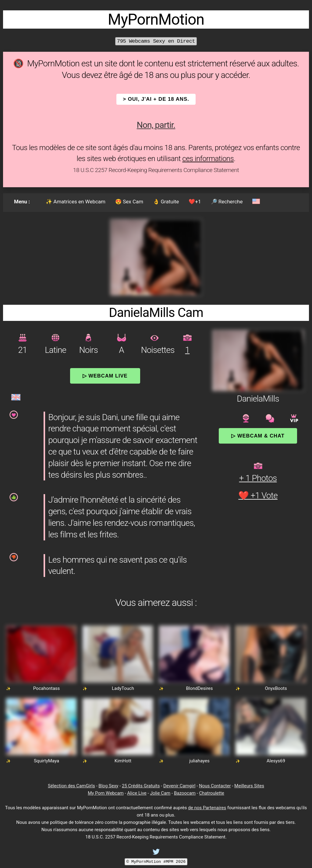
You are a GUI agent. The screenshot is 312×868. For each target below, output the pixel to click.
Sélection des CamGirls (71, 786)
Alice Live (137, 793)
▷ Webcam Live (105, 376)
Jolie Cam (160, 793)
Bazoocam (185, 793)
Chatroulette (212, 793)
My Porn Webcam (106, 793)
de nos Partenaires (207, 808)
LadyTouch (123, 688)
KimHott (123, 761)
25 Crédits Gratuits (141, 786)
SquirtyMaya (46, 761)
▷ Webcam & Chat (258, 436)
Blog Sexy (108, 786)
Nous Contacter (215, 786)
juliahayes (199, 761)
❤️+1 (195, 202)
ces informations (208, 159)
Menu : (22, 202)
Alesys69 (276, 761)
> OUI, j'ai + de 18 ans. (156, 99)
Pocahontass (47, 688)
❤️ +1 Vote (258, 495)
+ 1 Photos (258, 478)
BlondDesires (199, 688)
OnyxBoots (276, 688)
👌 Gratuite (166, 202)
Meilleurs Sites (249, 786)
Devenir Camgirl (179, 786)
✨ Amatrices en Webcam (76, 202)
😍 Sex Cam (129, 202)
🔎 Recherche (227, 202)
